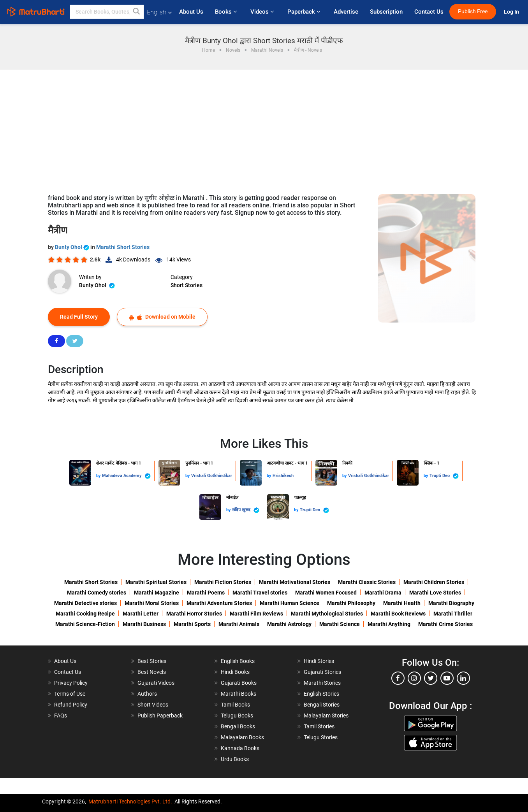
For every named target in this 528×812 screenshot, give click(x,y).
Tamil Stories (319, 726)
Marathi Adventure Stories (219, 603)
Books (227, 12)
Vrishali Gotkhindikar (212, 476)
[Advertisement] (264, 128)
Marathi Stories (322, 683)
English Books (238, 661)
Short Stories (187, 285)
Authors (147, 694)
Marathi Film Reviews (256, 614)
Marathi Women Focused (326, 593)
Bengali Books (238, 726)
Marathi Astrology (289, 624)
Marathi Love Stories (435, 593)
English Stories (321, 694)
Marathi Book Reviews (398, 614)
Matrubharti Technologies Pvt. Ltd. (130, 801)
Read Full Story (79, 317)
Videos (263, 12)
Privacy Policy (71, 683)
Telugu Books (237, 716)
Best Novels (152, 672)
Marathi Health (402, 603)
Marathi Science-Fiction (85, 624)
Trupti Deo (444, 476)
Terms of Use (70, 694)
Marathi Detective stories (85, 603)
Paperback (305, 12)
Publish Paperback (160, 716)
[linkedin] (463, 678)
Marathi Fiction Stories (223, 582)
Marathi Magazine (157, 593)
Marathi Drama (383, 593)
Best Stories (152, 661)
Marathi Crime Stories (445, 624)
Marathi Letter (141, 614)
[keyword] (107, 12)
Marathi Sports (192, 624)
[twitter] (431, 678)
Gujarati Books (239, 683)
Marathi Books (238, 694)
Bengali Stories (322, 705)
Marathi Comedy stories (97, 593)
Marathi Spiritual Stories (156, 582)
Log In (512, 12)
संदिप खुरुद (246, 510)
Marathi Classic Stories (367, 582)
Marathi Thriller (453, 614)
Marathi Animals (239, 624)
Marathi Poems (206, 593)
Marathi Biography (451, 603)
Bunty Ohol (73, 247)
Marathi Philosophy (351, 603)
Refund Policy (71, 705)
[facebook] (398, 678)
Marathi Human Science (290, 603)
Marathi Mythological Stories (327, 614)
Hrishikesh (283, 476)
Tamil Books (235, 705)
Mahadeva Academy (126, 476)
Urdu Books (235, 759)
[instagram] (414, 678)
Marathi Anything (389, 624)
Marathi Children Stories (434, 582)
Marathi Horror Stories (194, 614)
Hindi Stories (319, 661)
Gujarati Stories (322, 672)
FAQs (61, 716)
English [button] (159, 12)
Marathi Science (340, 624)
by (99, 476)
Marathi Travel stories (260, 593)
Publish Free (473, 11)
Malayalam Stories (326, 716)
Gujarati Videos (156, 683)
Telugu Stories (321, 737)
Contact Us (429, 12)
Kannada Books (240, 748)
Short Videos (153, 705)
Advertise (346, 12)
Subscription (386, 12)
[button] (137, 12)
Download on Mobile (162, 317)
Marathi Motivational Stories (295, 582)
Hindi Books (235, 672)
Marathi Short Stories (123, 247)
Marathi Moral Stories (152, 603)
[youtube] (447, 678)
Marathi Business (144, 624)
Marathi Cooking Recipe (85, 614)
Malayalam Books (242, 737)
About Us (191, 12)
